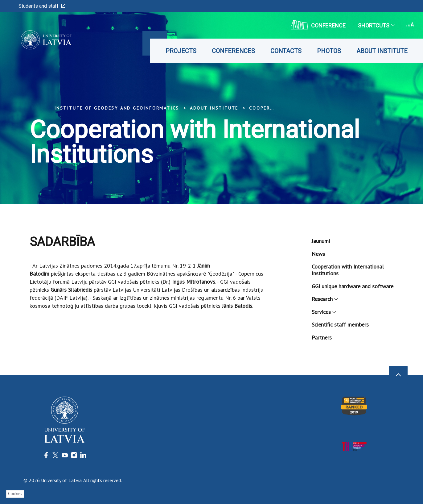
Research (324, 299)
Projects (181, 51)
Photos (329, 51)
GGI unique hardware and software (353, 286)
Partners (322, 337)
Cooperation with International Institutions (348, 270)
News (318, 254)
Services (324, 312)
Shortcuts (376, 25)
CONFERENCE (318, 25)
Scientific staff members (340, 325)
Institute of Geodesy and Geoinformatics (117, 108)
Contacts (286, 51)
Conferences (233, 51)
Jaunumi (321, 241)
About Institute (382, 51)
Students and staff (42, 6)
